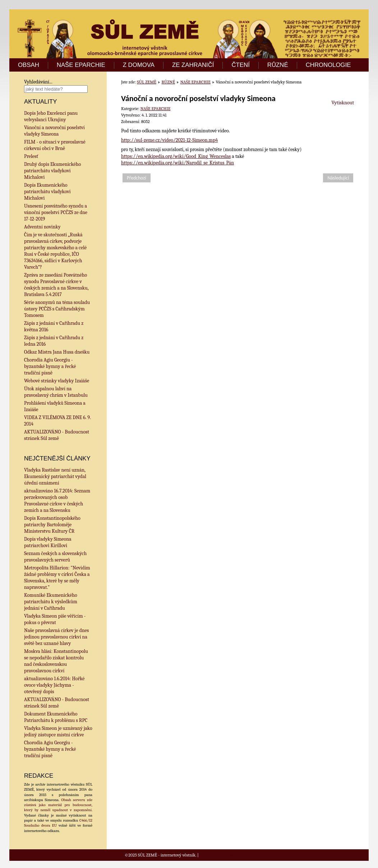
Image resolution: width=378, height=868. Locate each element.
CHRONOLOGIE (328, 65)
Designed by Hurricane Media (227, 855)
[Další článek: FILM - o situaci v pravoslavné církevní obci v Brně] (338, 178)
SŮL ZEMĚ (147, 82)
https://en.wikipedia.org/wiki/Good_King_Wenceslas (176, 156)
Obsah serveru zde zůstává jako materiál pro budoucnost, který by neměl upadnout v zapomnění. (58, 805)
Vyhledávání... (38, 82)
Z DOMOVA (139, 65)
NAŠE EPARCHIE (81, 65)
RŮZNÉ (278, 65)
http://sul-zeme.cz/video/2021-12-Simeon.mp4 (169, 140)
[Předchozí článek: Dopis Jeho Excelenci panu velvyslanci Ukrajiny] (137, 178)
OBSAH (29, 65)
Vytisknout (343, 103)
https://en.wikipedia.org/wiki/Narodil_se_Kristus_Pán (178, 163)
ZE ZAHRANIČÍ (193, 65)
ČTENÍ (240, 65)
